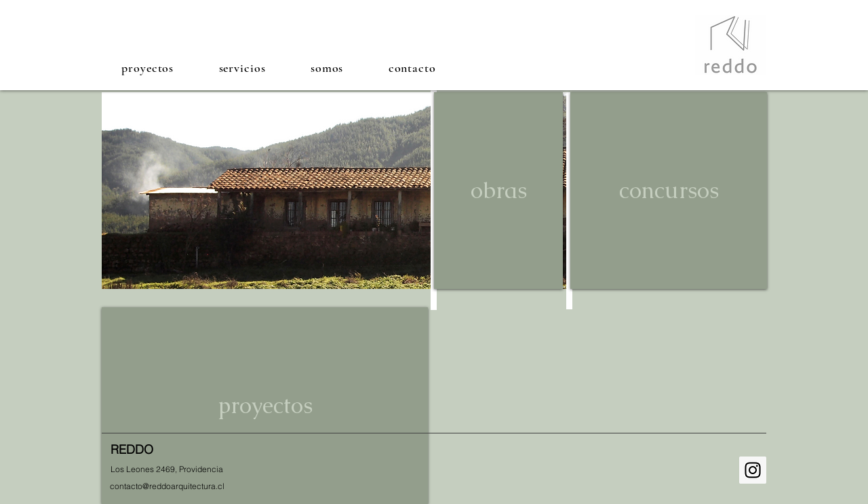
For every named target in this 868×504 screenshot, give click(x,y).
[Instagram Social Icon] (753, 470)
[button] (147, 67)
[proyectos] (265, 406)
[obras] (498, 191)
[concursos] (669, 191)
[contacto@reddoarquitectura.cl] (167, 486)
